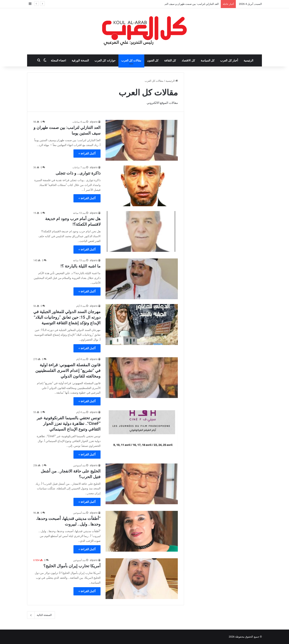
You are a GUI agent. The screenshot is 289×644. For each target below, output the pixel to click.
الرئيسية (248, 60)
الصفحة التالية (41, 615)
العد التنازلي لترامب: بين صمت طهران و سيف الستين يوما (187, 4)
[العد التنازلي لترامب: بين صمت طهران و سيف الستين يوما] (142, 140)
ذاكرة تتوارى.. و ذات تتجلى (78, 173)
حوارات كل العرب (105, 60)
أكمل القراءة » (87, 153)
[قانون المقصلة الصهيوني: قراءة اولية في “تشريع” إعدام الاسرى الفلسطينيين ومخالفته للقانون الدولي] (142, 378)
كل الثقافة (170, 60)
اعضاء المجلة (58, 60)
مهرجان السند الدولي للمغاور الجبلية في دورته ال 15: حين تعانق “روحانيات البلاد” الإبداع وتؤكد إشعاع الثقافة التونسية (67, 317)
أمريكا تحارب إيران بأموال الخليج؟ (72, 566)
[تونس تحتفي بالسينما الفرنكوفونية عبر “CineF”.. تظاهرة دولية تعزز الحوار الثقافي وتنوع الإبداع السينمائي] (142, 431)
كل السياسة (208, 60)
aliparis (94, 122)
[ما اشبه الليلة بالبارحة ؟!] (142, 279)
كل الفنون (153, 60)
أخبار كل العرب (229, 60)
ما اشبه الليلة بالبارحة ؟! (81, 266)
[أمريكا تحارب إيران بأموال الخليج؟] (142, 579)
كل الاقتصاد (188, 60)
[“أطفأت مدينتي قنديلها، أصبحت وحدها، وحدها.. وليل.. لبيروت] (142, 531)
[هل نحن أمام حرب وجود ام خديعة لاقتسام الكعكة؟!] (142, 231)
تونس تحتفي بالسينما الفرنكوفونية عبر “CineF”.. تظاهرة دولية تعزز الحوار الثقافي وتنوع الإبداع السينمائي (69, 424)
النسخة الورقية (80, 60)
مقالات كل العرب (131, 60)
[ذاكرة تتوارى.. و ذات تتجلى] (142, 186)
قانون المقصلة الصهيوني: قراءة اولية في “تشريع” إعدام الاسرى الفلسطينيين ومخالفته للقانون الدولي (68, 370)
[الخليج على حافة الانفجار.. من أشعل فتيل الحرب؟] (142, 484)
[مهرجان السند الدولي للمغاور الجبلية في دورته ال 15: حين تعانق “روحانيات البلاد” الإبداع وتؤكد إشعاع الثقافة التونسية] (142, 324)
